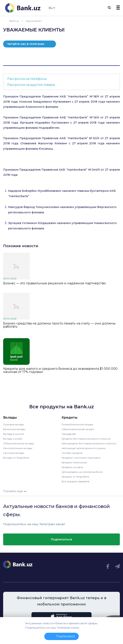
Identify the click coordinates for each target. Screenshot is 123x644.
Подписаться (61, 539)
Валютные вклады (14, 429)
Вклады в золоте (14, 434)
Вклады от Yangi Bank (16, 458)
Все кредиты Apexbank (76, 481)
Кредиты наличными (74, 462)
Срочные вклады (14, 453)
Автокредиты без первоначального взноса (89, 443)
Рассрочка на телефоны (27, 79)
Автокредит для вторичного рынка (84, 448)
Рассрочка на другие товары (31, 85)
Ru (52, 8)
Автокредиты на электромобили (82, 472)
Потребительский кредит (77, 424)
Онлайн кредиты (72, 453)
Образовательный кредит (78, 429)
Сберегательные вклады (18, 443)
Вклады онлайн (13, 439)
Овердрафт (69, 434)
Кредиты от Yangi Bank (75, 477)
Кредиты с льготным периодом (81, 458)
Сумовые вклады (14, 424)
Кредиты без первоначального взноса (86, 439)
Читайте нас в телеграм (26, 44)
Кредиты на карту (72, 467)
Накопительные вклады (18, 448)
